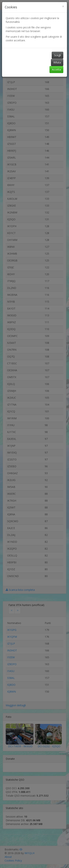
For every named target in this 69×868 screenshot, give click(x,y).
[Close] (63, 6)
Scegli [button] (57, 55)
